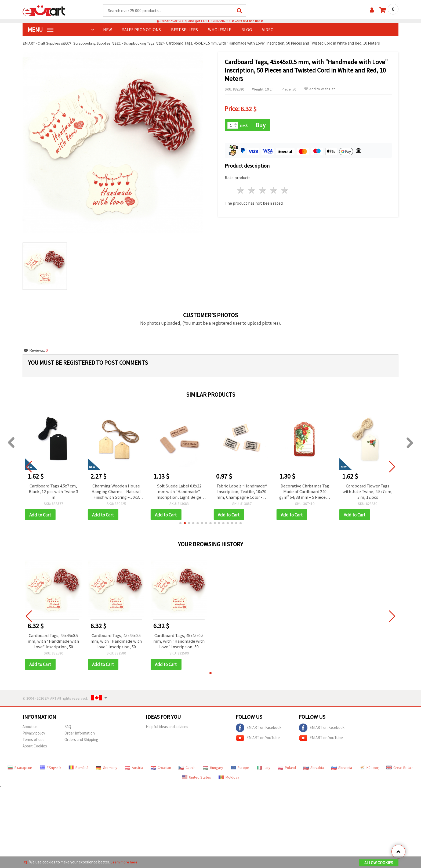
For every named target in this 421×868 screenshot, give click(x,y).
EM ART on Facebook (259, 730)
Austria (134, 770)
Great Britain (400, 770)
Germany (107, 770)
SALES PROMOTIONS (141, 30)
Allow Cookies (379, 863)
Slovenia (342, 770)
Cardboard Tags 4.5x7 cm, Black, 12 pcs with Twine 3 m (53, 492)
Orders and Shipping (81, 742)
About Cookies (35, 749)
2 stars (252, 190)
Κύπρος (369, 770)
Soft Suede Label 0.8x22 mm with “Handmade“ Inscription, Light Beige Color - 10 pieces (179, 492)
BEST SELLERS (184, 30)
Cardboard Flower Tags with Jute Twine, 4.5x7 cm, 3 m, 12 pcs (368, 492)
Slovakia (314, 770)
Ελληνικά (50, 770)
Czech (187, 770)
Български (20, 770)
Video (268, 30)
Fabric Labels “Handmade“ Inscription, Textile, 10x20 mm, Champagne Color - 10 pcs (242, 492)
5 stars (285, 190)
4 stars (274, 190)
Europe (240, 770)
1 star (241, 190)
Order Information (80, 736)
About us (30, 729)
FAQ (68, 729)
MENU (41, 30)
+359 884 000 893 (248, 21)
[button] (180, 525)
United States (197, 780)
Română (78, 770)
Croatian (161, 770)
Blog (247, 30)
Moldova (229, 780)
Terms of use (34, 742)
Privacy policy (34, 736)
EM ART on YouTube (258, 741)
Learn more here (125, 862)
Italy (264, 770)
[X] (25, 862)
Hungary (213, 770)
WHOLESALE (220, 30)
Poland (287, 770)
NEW (108, 30)
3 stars (263, 190)
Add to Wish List (320, 89)
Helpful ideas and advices (167, 729)
